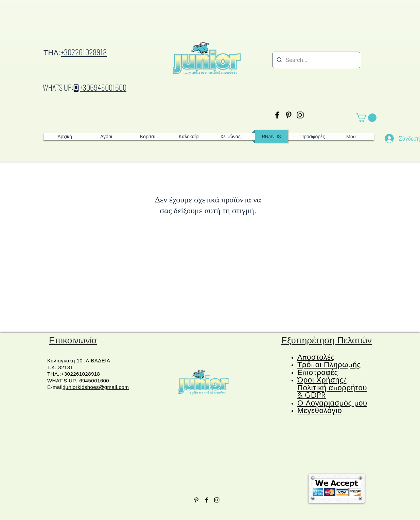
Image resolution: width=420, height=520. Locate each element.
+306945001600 (103, 87)
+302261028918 (84, 52)
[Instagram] (300, 115)
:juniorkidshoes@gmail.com (96, 387)
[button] (366, 118)
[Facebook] (277, 115)
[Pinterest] (289, 115)
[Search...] (316, 60)
